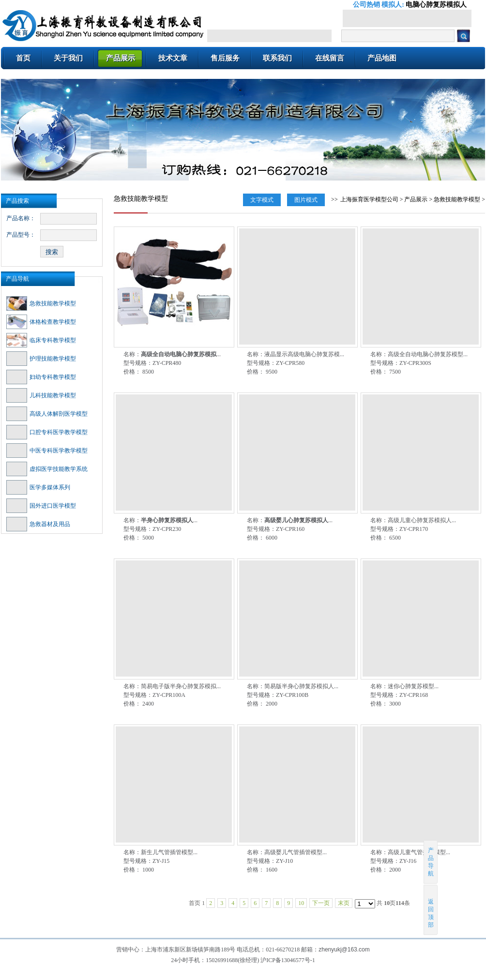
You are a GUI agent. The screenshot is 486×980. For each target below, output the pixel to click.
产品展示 (416, 199)
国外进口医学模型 (41, 506)
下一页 (321, 903)
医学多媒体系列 (38, 487)
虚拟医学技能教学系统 (47, 469)
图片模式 (306, 200)
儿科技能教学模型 (41, 395)
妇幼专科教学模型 (41, 377)
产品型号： (21, 235)
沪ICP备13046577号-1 (288, 960)
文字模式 (262, 200)
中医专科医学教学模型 (47, 451)
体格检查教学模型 (41, 322)
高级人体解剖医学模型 (47, 414)
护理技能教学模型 (41, 359)
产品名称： (21, 218)
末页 (344, 903)
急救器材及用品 (38, 524)
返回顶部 (431, 910)
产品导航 (17, 279)
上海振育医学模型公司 (369, 199)
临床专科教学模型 (41, 340)
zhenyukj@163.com (344, 950)
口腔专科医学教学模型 (47, 432)
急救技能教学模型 (41, 303)
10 (301, 903)
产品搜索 (17, 201)
